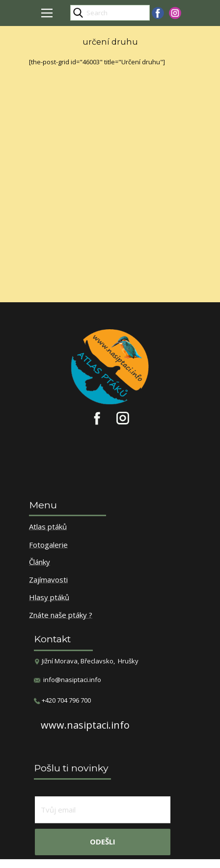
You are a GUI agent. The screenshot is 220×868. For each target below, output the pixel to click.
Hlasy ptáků (49, 598)
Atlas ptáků (48, 527)
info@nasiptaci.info (72, 680)
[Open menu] (47, 13)
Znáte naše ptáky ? (61, 615)
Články (40, 562)
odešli (103, 842)
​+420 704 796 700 (62, 700)
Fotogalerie (48, 545)
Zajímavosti (48, 580)
